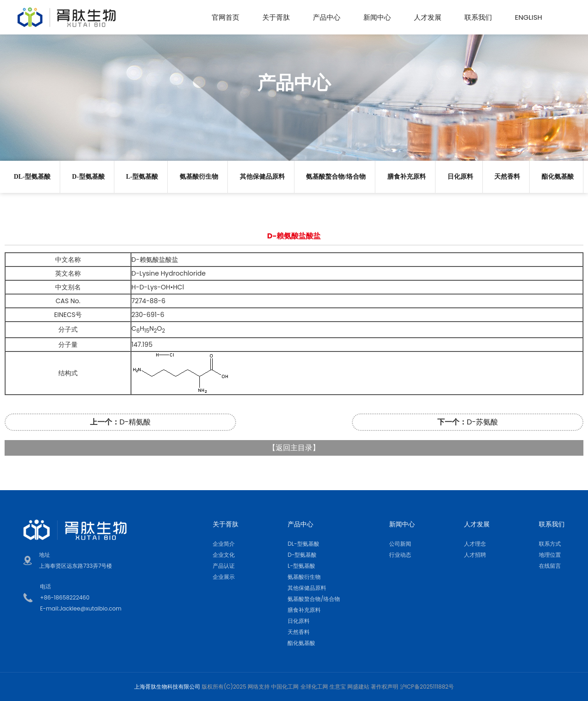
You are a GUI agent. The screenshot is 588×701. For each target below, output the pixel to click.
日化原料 (460, 177)
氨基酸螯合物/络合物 (336, 177)
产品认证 (224, 566)
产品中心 (327, 17)
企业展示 (224, 577)
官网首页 (226, 17)
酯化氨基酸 (558, 177)
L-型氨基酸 (142, 177)
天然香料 (507, 177)
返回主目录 (294, 448)
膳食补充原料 (407, 177)
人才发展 (428, 17)
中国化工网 (285, 687)
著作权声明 (384, 687)
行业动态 (400, 555)
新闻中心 (377, 17)
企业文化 (224, 555)
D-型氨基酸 (88, 177)
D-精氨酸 (120, 422)
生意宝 (338, 687)
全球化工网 (314, 687)
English (529, 17)
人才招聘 (475, 555)
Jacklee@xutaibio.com (90, 608)
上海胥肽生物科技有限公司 (167, 687)
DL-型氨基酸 (32, 177)
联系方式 (550, 544)
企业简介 (224, 544)
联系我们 (478, 17)
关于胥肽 (276, 17)
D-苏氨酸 (468, 422)
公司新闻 (400, 544)
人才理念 (475, 544)
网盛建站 (358, 687)
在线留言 (550, 566)
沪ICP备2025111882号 (427, 687)
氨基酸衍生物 (199, 177)
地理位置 (550, 555)
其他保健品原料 (262, 177)
